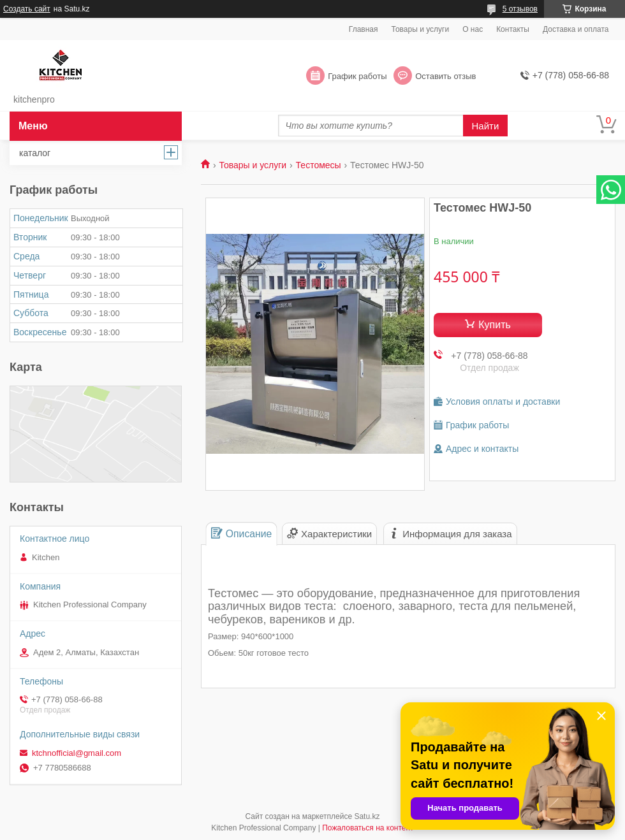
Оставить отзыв (445, 76)
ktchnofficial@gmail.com (77, 753)
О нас (473, 29)
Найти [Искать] (486, 126)
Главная (364, 29)
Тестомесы (319, 165)
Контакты (513, 29)
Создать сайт (27, 9)
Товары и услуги (421, 29)
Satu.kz (367, 816)
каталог (35, 153)
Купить (495, 325)
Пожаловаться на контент (368, 828)
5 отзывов (520, 9)
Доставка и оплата (576, 29)
